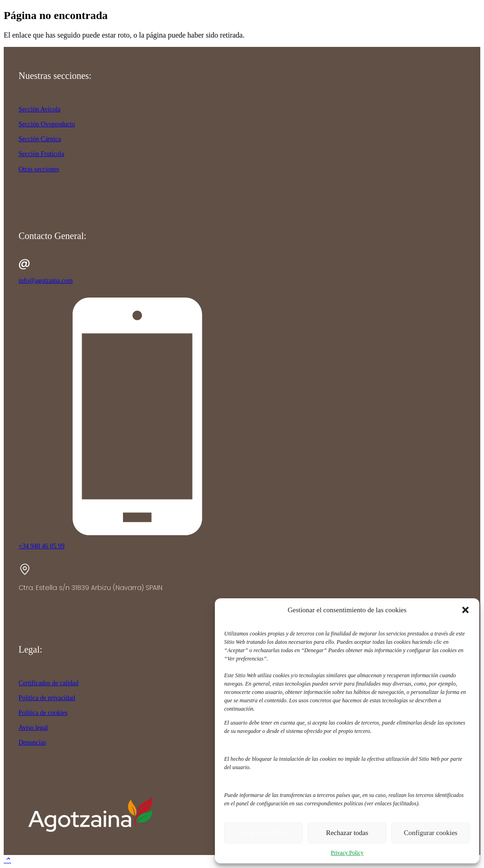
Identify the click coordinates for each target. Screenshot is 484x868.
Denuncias (32, 742)
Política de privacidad (47, 698)
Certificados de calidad (48, 683)
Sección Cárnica (40, 139)
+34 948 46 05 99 (42, 546)
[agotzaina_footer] (88, 836)
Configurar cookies (430, 833)
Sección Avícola (39, 109)
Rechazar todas (347, 833)
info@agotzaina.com (46, 281)
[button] (465, 610)
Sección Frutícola (41, 154)
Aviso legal (33, 728)
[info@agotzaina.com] (242, 265)
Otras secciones (39, 169)
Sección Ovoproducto (47, 124)
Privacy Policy (347, 853)
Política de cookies (43, 713)
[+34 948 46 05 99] (242, 417)
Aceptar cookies (263, 833)
